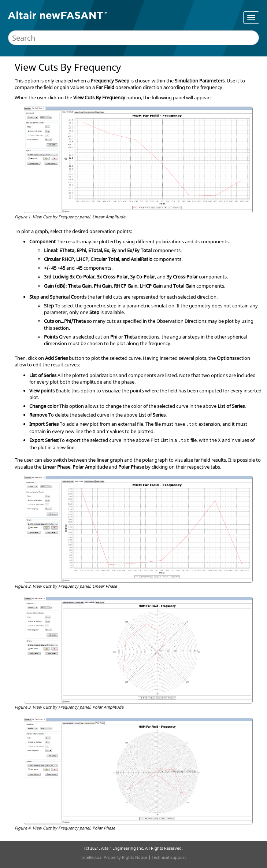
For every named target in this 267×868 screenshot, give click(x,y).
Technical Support (169, 857)
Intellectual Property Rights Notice (114, 857)
